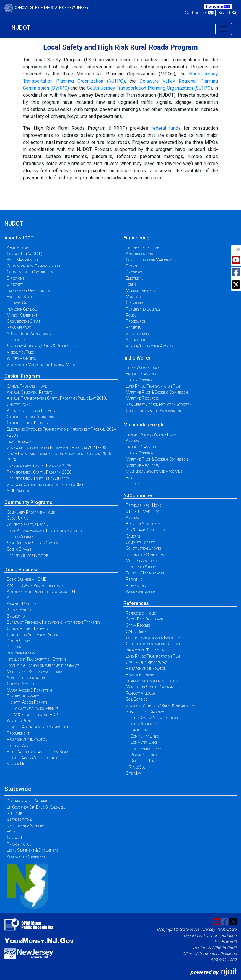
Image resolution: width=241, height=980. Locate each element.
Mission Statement (22, 315)
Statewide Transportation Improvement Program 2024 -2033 (58, 447)
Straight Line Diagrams (145, 712)
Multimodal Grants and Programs (154, 471)
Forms (131, 284)
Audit (11, 597)
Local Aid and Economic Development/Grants (44, 531)
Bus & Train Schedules (145, 530)
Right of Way (18, 746)
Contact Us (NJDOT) (25, 254)
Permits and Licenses (143, 309)
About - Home (18, 247)
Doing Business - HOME (27, 579)
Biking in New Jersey (143, 524)
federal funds (166, 128)
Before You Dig (20, 610)
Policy (131, 315)
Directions (15, 278)
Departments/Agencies (26, 825)
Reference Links (144, 761)
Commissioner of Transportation (33, 266)
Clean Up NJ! (18, 518)
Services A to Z (19, 819)
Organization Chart (23, 321)
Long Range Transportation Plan (154, 386)
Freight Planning (141, 374)
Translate (218, 6)
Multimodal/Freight (144, 425)
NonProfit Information (26, 678)
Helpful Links (138, 730)
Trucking (134, 484)
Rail (129, 477)
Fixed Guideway (19, 441)
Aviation (132, 441)
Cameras (133, 536)
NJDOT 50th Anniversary (29, 334)
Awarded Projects (22, 604)
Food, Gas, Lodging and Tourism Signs (38, 752)
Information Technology (146, 650)
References (136, 603)
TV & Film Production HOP (35, 715)
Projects (133, 327)
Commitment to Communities (30, 272)
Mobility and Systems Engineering (35, 672)
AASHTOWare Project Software (35, 585)
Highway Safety (20, 303)
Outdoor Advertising (24, 684)
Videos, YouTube (20, 352)
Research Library (140, 674)
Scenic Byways (19, 549)
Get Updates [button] (199, 13)
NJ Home (14, 813)
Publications (17, 340)
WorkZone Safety (141, 592)
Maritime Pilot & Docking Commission (157, 392)
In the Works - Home (143, 367)
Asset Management (22, 260)
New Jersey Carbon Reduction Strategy (159, 404)
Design (131, 266)
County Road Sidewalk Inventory (153, 638)
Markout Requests (141, 290)
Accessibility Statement (26, 856)
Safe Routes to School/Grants (32, 543)
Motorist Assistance (142, 561)
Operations (135, 303)
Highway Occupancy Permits (35, 708)
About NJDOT (19, 238)
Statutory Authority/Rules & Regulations (41, 346)
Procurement (18, 733)
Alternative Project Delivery (31, 411)
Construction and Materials (149, 260)
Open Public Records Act (147, 662)
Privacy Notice (19, 844)
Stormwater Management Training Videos (42, 365)
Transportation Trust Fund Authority (38, 478)
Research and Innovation (27, 739)
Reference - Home (141, 613)
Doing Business (22, 570)
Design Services (20, 641)
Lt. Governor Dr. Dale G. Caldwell (36, 807)
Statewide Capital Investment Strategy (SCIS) (45, 485)
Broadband (16, 616)
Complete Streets (140, 542)
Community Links (145, 736)
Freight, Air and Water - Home (151, 434)
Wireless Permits (21, 721)
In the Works (137, 358)
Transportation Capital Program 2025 (39, 466)
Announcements (139, 254)
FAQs (11, 832)
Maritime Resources (142, 398)
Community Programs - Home (31, 512)
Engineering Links (146, 748)
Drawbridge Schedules (145, 554)
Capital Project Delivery (28, 423)
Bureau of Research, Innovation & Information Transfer (53, 622)
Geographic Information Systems (153, 644)
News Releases (19, 327)
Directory (15, 284)
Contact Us (16, 838)
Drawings (134, 272)
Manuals (133, 297)
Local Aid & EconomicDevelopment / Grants (43, 665)
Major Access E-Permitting (30, 690)
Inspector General (22, 309)
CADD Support (138, 631)
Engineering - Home (142, 247)
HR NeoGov (136, 767)
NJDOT (21, 28)
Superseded (135, 340)
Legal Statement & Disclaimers (32, 850)
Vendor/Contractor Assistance (152, 346)
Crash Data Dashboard (144, 619)
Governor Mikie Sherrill (28, 801)
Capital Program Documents (30, 417)
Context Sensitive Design (27, 524)
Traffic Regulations (143, 724)
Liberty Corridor (140, 380)
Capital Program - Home (27, 386)
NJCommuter (138, 496)
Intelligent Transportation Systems (36, 659)
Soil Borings (136, 699)
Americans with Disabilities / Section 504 (41, 592)
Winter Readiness (21, 358)
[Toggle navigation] (224, 29)
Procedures (135, 321)
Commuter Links (144, 742)
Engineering (136, 238)
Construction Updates (144, 548)
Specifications (137, 334)
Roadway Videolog (141, 693)
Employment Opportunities (29, 290)
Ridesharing (136, 585)
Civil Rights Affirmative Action (33, 635)
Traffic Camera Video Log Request (35, 758)
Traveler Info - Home (144, 505)
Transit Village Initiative (27, 555)
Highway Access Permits (27, 702)
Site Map (133, 773)
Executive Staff (20, 297)
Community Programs (28, 502)
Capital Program (22, 376)
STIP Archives (19, 491)
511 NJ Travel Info (143, 511)
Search (227, 13)
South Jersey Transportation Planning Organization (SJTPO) (150, 88)
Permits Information (23, 696)
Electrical (135, 278)
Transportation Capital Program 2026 (39, 472)
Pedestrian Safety (141, 567)
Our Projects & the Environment (154, 411)
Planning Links (144, 755)
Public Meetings (20, 537)
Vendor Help (18, 764)
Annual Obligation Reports (29, 392)
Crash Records (138, 625)
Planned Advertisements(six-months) (37, 727)
